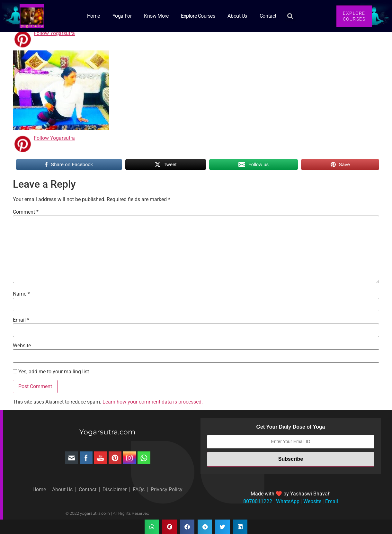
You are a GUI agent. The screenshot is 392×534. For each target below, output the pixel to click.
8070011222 (258, 501)
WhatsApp (287, 501)
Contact (268, 16)
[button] (290, 16)
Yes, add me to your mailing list (51, 372)
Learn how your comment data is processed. (153, 402)
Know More (156, 16)
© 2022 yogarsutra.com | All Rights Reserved (107, 513)
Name (21, 294)
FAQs (139, 489)
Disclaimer (115, 489)
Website (22, 346)
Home (94, 16)
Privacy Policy (167, 489)
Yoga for (122, 16)
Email (21, 320)
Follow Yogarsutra (54, 33)
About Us (237, 16)
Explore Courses (198, 16)
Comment (26, 212)
